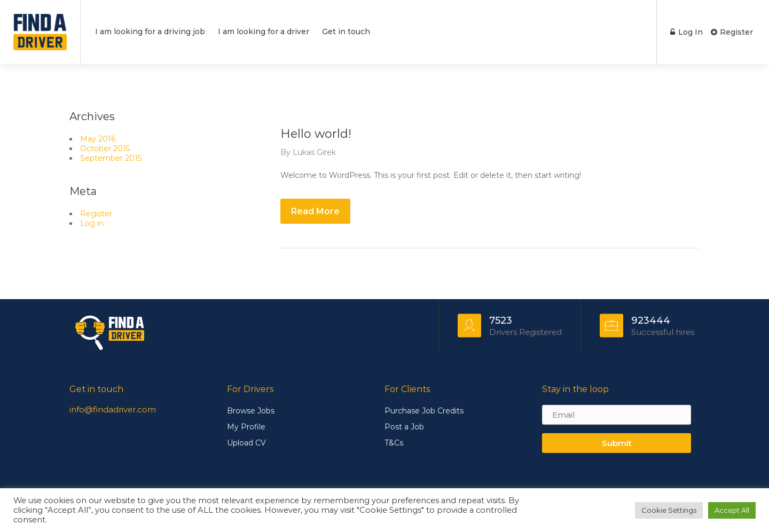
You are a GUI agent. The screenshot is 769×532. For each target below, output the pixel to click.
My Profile (246, 427)
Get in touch (346, 32)
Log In (686, 32)
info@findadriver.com (113, 409)
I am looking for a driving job (150, 32)
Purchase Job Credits (424, 411)
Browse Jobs (251, 411)
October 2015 (105, 148)
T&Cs (394, 443)
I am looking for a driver (264, 32)
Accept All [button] (732, 510)
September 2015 (111, 158)
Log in (92, 223)
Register (732, 32)
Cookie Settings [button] (669, 510)
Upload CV (246, 443)
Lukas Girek (314, 152)
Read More (315, 211)
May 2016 (98, 139)
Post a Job (404, 427)
